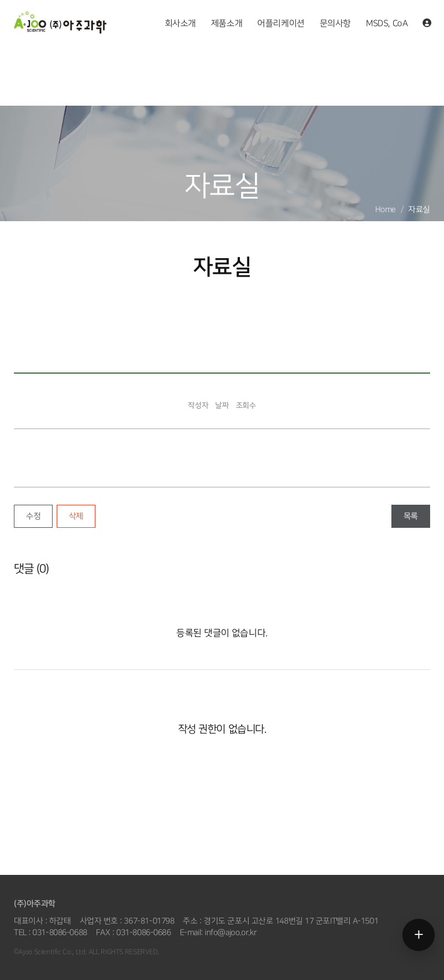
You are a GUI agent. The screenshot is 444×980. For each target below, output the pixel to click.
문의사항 (335, 24)
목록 (411, 516)
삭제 (76, 516)
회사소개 (180, 24)
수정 (33, 516)
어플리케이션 (281, 24)
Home (385, 209)
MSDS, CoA (387, 24)
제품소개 (227, 24)
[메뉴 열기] (419, 935)
